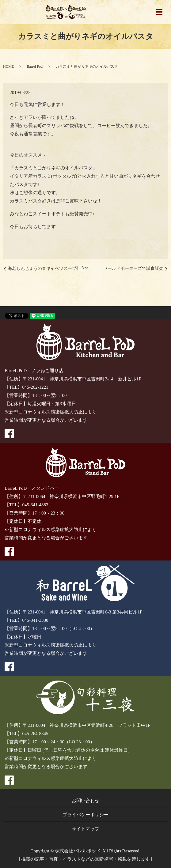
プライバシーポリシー (85, 815)
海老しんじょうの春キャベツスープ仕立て (48, 268)
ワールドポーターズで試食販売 (133, 268)
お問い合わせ (85, 801)
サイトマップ (85, 829)
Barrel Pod (35, 66)
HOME (8, 66)
